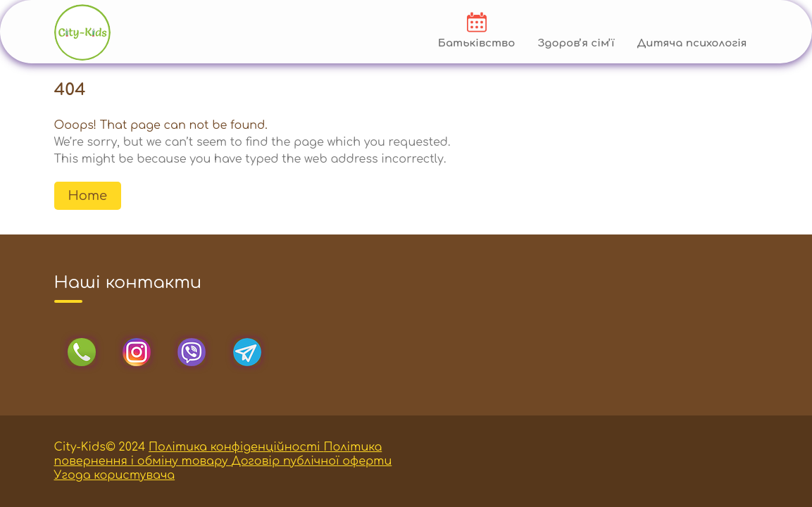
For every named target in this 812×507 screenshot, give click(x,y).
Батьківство (477, 43)
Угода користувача (115, 475)
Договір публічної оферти (311, 461)
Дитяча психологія (692, 43)
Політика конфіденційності (236, 447)
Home (88, 196)
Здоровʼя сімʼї (576, 43)
